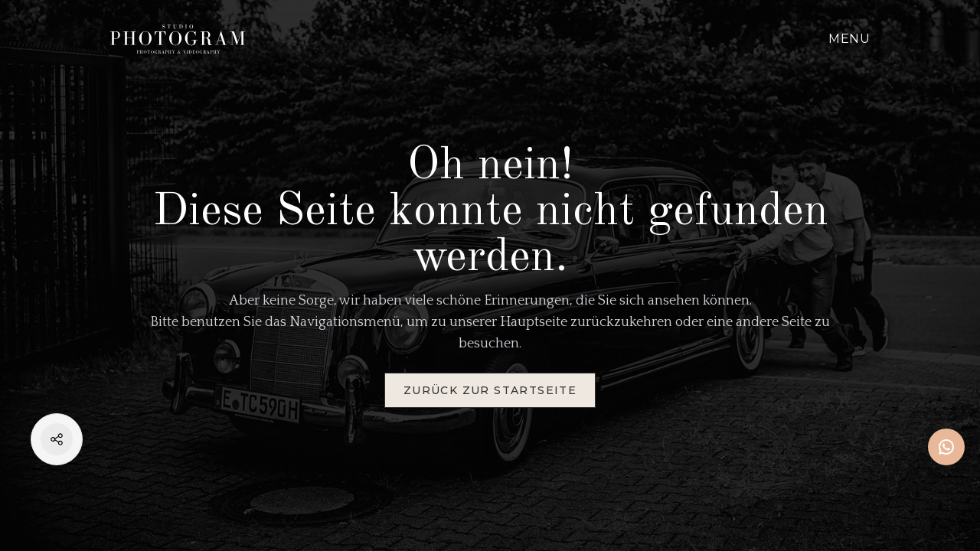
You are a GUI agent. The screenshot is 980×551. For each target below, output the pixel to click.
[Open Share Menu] (57, 439)
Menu (849, 39)
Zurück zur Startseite (490, 390)
